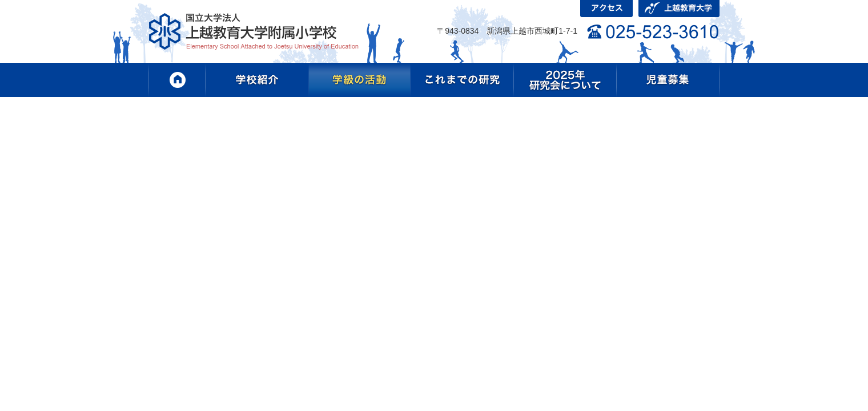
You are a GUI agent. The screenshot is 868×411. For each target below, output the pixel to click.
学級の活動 (360, 80)
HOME (177, 80)
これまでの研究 (463, 80)
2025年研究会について (565, 80)
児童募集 (668, 80)
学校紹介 (257, 80)
